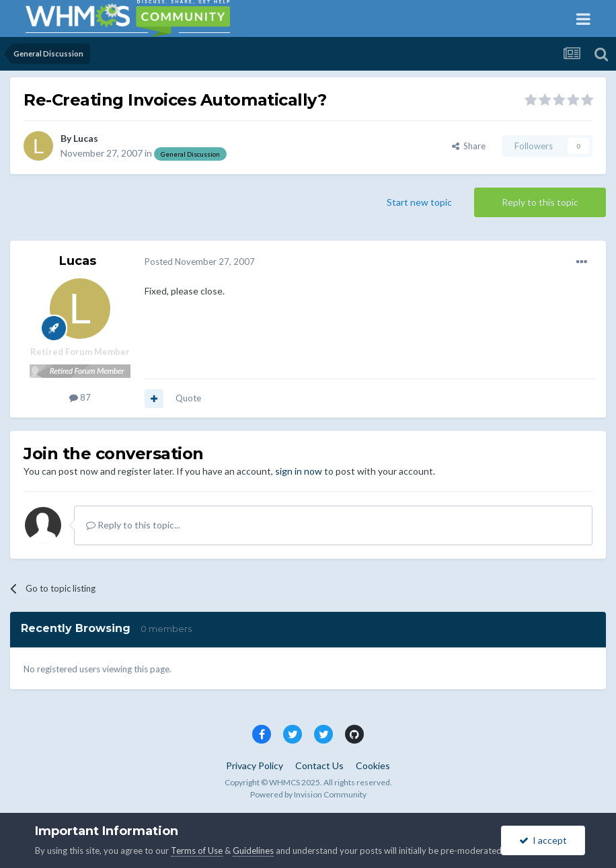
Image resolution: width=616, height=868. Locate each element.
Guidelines (253, 851)
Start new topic (419, 202)
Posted (200, 262)
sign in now (299, 471)
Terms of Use (197, 851)
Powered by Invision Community (308, 794)
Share (469, 146)
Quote (188, 398)
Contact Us (319, 765)
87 (80, 397)
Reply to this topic (540, 202)
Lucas (86, 138)
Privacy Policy (255, 765)
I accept (543, 840)
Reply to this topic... (133, 525)
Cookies (373, 765)
